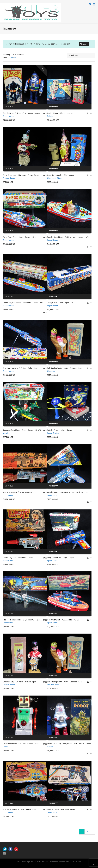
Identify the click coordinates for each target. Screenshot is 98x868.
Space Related (53, 433)
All (15, 57)
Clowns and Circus (55, 178)
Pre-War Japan (9, 178)
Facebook (10, 849)
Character (51, 371)
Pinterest (16, 849)
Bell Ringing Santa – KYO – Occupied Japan (65, 368)
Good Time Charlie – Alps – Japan (61, 175)
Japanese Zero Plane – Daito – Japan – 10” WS (22, 430)
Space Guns (8, 495)
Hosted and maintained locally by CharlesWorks (65, 862)
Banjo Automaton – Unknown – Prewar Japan (21, 175)
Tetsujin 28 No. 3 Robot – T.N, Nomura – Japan (22, 113)
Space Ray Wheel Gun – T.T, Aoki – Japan (20, 809)
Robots (50, 116)
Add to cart (9, 107)
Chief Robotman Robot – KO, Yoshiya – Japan (21, 744)
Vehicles (6, 433)
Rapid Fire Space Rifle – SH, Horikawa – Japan (22, 620)
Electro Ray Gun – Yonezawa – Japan (18, 558)
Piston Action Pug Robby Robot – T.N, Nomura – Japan (69, 744)
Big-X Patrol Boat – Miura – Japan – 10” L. (20, 237)
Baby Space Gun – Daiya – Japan (61, 558)
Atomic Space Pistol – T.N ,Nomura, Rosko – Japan (68, 492)
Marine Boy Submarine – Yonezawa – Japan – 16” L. (24, 303)
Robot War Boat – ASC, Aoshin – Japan (63, 620)
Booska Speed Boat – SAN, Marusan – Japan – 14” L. (69, 237)
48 (12, 57)
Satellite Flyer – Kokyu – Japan (60, 430)
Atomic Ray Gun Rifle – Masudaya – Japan (20, 492)
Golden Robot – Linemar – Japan (60, 113)
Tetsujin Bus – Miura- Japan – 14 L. (61, 303)
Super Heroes (8, 116)
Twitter (5, 849)
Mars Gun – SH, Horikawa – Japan (61, 809)
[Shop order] (81, 55)
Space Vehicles (53, 623)
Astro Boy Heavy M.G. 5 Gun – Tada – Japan (21, 368)
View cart (84, 44)
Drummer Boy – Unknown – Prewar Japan (20, 682)
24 (9, 57)
